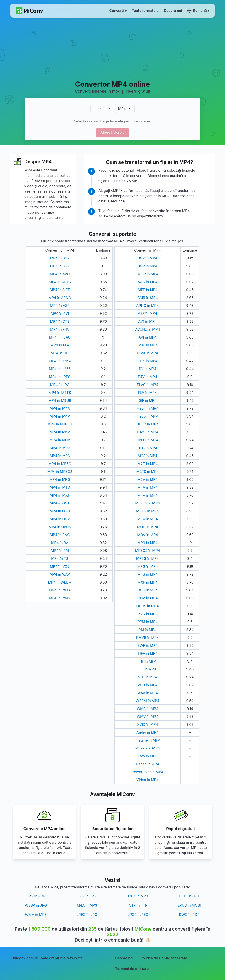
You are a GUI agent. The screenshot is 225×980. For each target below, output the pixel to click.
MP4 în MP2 (60, 448)
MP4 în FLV (60, 345)
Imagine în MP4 (148, 740)
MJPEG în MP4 (148, 503)
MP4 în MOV (60, 440)
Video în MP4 (148, 780)
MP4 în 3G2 (60, 258)
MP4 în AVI (60, 313)
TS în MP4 (148, 669)
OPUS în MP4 (148, 606)
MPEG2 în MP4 (148, 551)
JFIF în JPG (87, 896)
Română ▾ (198, 11)
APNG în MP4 (148, 306)
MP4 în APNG (60, 298)
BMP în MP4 (147, 345)
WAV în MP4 (148, 693)
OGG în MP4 (148, 590)
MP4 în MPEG (60, 464)
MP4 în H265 (60, 369)
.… (94, 109)
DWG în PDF (189, 915)
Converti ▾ (118, 11)
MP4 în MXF (60, 495)
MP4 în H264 (60, 361)
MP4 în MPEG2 (60, 472)
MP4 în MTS (60, 487)
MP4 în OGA (60, 503)
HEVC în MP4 (148, 424)
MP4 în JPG (60, 385)
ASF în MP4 (147, 313)
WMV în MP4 (148, 717)
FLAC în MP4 (148, 385)
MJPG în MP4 (148, 511)
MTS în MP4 (147, 574)
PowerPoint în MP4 (148, 772)
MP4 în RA (60, 543)
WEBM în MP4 (148, 701)
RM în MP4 (147, 630)
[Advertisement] (112, 49)
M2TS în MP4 (147, 472)
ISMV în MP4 (148, 432)
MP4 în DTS (60, 321)
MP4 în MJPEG (60, 424)
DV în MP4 (148, 369)
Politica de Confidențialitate (164, 958)
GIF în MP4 (148, 400)
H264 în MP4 (148, 408)
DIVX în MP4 (148, 353)
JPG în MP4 (148, 448)
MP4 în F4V (60, 329)
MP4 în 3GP (60, 266)
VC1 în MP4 (148, 677)
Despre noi (124, 958)
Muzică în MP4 (147, 748)
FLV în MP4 (148, 393)
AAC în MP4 (148, 282)
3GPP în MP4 (148, 274)
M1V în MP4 (148, 456)
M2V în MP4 (148, 479)
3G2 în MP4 (148, 258)
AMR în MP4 (148, 298)
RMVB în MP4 (148, 638)
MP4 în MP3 (60, 456)
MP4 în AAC (60, 274)
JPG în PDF (36, 896)
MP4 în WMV (60, 598)
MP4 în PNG (60, 535)
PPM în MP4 (147, 622)
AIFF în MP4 (148, 290)
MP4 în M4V (60, 416)
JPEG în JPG (87, 915)
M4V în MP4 (148, 495)
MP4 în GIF (60, 353)
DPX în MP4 (148, 361)
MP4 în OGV (60, 519)
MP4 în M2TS (60, 393)
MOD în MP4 (148, 527)
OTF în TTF (138, 905)
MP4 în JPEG (60, 377)
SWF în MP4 (148, 645)
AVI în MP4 (148, 337)
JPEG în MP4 (147, 440)
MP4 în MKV (60, 432)
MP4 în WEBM (60, 582)
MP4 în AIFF (60, 290)
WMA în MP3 (36, 915)
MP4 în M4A (60, 408)
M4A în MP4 (148, 487)
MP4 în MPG (60, 479)
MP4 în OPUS (60, 527)
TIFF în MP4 (148, 653)
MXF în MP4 (147, 582)
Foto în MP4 (147, 756)
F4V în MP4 (147, 377)
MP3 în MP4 (148, 543)
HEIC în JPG (189, 896)
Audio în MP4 (148, 732)
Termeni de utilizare (132, 969)
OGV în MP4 (147, 598)
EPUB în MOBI (189, 905)
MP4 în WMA (60, 590)
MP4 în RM (60, 551)
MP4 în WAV (60, 574)
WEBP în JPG (36, 905)
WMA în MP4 (148, 709)
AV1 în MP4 (148, 321)
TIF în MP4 (148, 661)
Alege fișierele (112, 132)
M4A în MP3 (87, 905)
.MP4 (122, 109)
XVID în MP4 (148, 724)
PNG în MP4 (148, 614)
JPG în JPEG (138, 915)
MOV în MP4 (148, 535)
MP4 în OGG (60, 511)
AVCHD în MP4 (148, 329)
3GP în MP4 (148, 266)
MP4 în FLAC (60, 337)
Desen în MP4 (148, 764)
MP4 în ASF (60, 306)
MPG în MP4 (148, 566)
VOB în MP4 (148, 685)
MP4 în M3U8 (60, 400)
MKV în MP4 (148, 519)
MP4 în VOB (60, 566)
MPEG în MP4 (148, 558)
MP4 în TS (60, 558)
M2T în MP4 (148, 464)
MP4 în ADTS (60, 282)
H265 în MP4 (147, 416)
